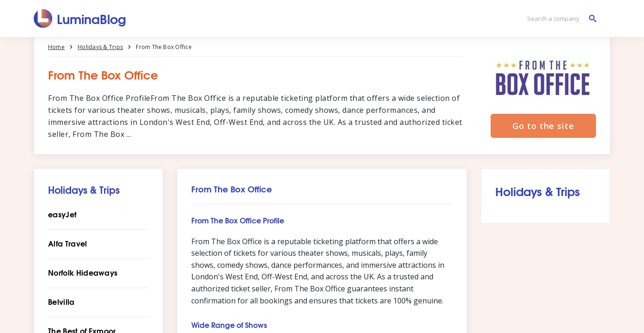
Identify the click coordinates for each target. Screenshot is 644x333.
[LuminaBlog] (80, 18)
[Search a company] (559, 19)
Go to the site (543, 126)
